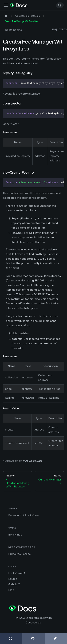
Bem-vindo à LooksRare (23, 515)
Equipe (13, 579)
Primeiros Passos (19, 554)
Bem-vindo (15, 535)
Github (14, 584)
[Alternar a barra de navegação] (6, 5)
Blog (11, 590)
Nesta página (13, 30)
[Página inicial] (6, 16)
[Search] (60, 5)
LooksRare (17, 573)
